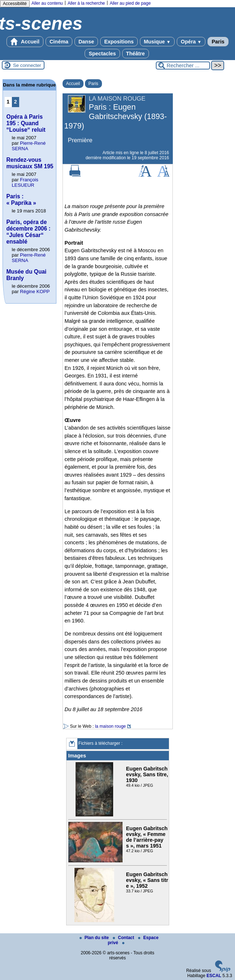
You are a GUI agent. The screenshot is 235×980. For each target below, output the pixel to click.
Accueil (25, 42)
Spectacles (102, 54)
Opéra (191, 42)
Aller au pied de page (130, 3)
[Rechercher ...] (183, 66)
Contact (124, 938)
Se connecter (27, 65)
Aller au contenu (47, 3)
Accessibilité (15, 4)
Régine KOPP (35, 292)
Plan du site (95, 938)
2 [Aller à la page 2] (16, 102)
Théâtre (136, 54)
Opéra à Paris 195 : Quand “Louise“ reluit (26, 123)
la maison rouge (110, 726)
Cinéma (59, 42)
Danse (86, 42)
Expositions (119, 42)
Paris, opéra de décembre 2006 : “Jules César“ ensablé (29, 232)
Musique (157, 42)
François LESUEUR (25, 182)
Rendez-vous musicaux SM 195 (30, 163)
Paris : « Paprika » (21, 200)
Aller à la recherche (86, 3)
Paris (218, 42)
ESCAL (214, 976)
